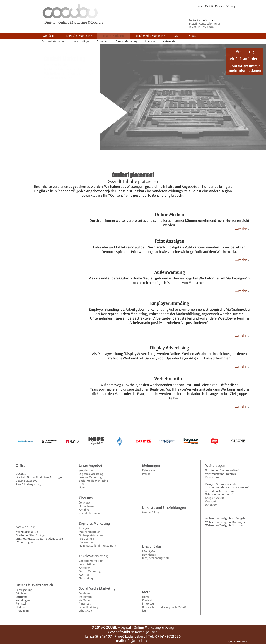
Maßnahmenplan (90, 532)
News (82, 488)
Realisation (86, 542)
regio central (87, 539)
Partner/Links (151, 512)
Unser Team (86, 506)
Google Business (215, 498)
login (145, 611)
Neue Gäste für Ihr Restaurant (98, 546)
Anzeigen (85, 568)
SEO (81, 484)
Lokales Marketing (90, 477)
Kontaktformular (89, 513)
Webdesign (86, 470)
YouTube (84, 600)
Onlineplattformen (91, 535)
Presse (146, 474)
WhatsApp (85, 611)
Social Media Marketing (93, 481)
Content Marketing (91, 561)
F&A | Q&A (149, 551)
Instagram (85, 597)
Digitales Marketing (91, 474)
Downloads (149, 555)
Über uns (85, 503)
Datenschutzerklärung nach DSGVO (164, 607)
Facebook (85, 593)
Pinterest (85, 604)
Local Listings (87, 564)
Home (146, 597)
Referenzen (149, 470)
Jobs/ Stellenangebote (156, 558)
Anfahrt (84, 510)
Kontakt (147, 600)
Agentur (84, 575)
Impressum (149, 604)
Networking (86, 578)
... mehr (241, 229)
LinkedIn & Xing (88, 607)
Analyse (84, 528)
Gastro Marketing (90, 571)
